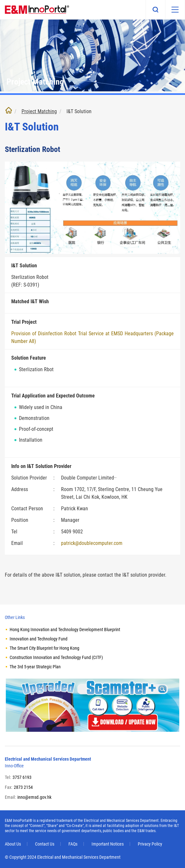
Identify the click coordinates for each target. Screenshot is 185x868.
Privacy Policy (150, 844)
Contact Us (45, 844)
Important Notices (108, 844)
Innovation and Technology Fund (39, 639)
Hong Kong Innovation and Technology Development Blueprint (65, 630)
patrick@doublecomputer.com (92, 543)
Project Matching (39, 111)
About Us (13, 844)
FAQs (73, 844)
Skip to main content (0, 0)
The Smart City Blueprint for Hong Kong (44, 648)
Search (155, 10)
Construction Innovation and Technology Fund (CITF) (56, 657)
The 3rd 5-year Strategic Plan (35, 667)
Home (9, 110)
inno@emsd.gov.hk (34, 797)
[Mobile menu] (175, 10)
